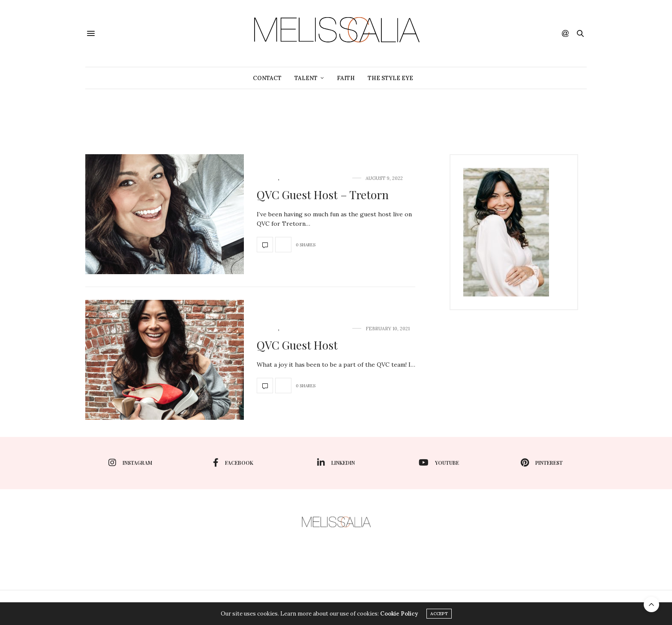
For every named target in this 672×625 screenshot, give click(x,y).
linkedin (336, 463)
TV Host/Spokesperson (314, 178)
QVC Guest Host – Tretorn (323, 195)
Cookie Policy (399, 614)
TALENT (306, 78)
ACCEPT (439, 614)
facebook (233, 463)
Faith (346, 78)
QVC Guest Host (297, 345)
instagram (130, 463)
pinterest (542, 463)
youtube (439, 463)
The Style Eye (390, 78)
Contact (267, 78)
